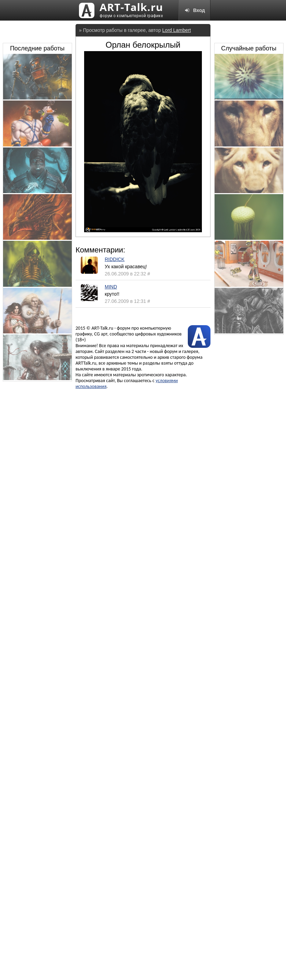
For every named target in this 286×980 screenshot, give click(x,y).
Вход (195, 10)
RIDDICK (115, 259)
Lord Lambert (177, 30)
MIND (111, 287)
